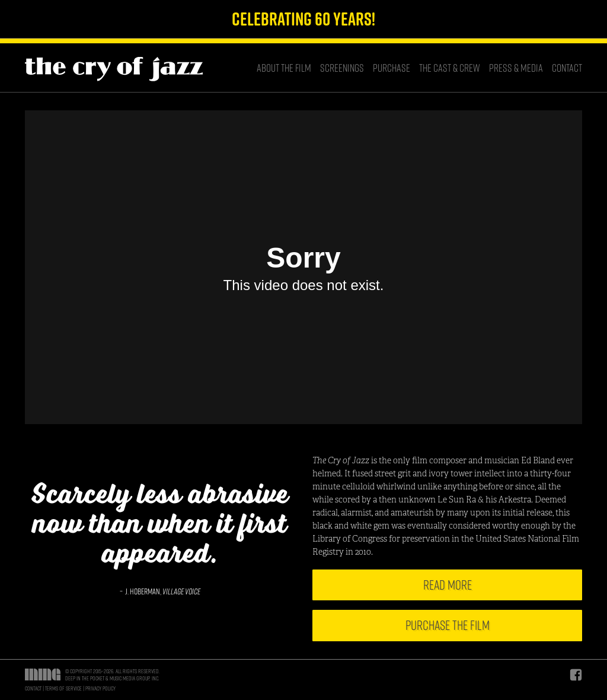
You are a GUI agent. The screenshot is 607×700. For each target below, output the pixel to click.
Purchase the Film (448, 625)
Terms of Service (63, 688)
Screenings (342, 68)
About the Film (284, 68)
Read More (448, 585)
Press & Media (516, 68)
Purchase (392, 68)
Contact (567, 68)
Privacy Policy (100, 688)
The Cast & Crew (450, 68)
